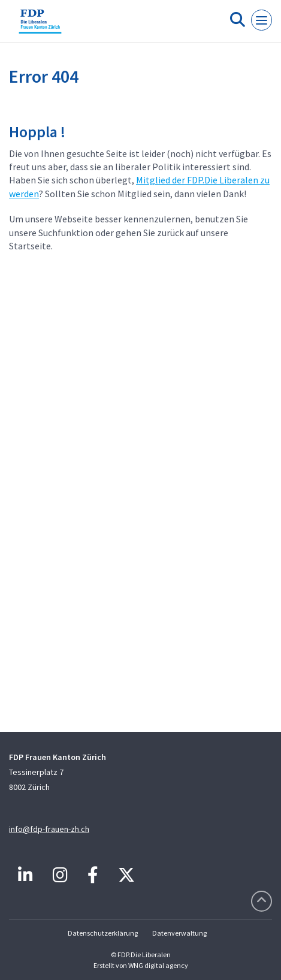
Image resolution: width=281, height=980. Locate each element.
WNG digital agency (158, 965)
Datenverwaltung (179, 933)
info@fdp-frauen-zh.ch (49, 829)
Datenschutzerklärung (103, 933)
